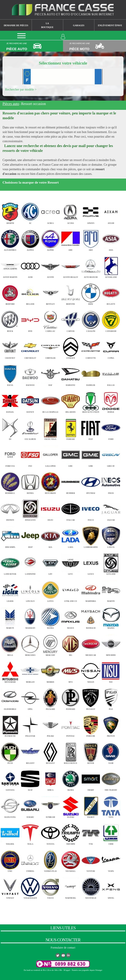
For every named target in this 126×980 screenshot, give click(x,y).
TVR (91, 833)
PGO (111, 698)
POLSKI (51, 725)
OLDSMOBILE (10, 698)
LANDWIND (30, 563)
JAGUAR (111, 509)
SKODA (71, 779)
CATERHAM (111, 320)
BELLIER (30, 293)
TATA (111, 806)
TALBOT (91, 806)
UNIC (10, 860)
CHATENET (10, 347)
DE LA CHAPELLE (51, 401)
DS (10, 428)
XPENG (111, 887)
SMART (91, 779)
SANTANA (10, 779)
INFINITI (10, 509)
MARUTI (10, 617)
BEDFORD (10, 293)
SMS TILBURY (111, 779)
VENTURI (91, 860)
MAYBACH (91, 617)
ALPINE (51, 239)
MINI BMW (111, 644)
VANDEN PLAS (51, 860)
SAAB (111, 752)
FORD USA (10, 455)
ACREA (51, 212)
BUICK (10, 320)
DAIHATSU (71, 374)
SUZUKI (71, 806)
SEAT (30, 779)
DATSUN (30, 401)
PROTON (111, 725)
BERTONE (71, 293)
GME (91, 455)
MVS (71, 671)
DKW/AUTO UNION (91, 401)
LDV (51, 563)
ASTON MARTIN (10, 266)
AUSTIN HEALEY (71, 266)
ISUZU (51, 509)
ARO (91, 239)
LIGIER (10, 590)
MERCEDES (30, 644)
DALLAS (111, 374)
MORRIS (51, 671)
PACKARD (51, 698)
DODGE (111, 401)
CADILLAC (51, 320)
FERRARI (71, 428)
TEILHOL (10, 833)
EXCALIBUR (30, 428)
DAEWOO (30, 374)
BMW (91, 293)
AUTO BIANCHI (91, 266)
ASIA (111, 239)
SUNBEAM (51, 806)
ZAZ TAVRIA (30, 914)
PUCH (10, 752)
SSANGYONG (10, 806)
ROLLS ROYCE (71, 752)
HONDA (30, 482)
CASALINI (91, 320)
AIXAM (111, 212)
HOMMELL (10, 482)
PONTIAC (71, 725)
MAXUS (71, 617)
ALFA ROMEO (10, 239)
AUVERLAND (111, 266)
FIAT (91, 428)
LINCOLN (30, 590)
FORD (111, 428)
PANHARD (71, 698)
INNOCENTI (30, 509)
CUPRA (111, 347)
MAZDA (111, 617)
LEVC (71, 563)
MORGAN (30, 671)
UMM (111, 833)
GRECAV (111, 455)
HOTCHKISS (51, 482)
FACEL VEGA (51, 428)
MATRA (51, 617)
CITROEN (71, 347)
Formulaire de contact (63, 948)
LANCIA (111, 536)
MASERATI (30, 617)
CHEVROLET (30, 347)
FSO (30, 455)
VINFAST (10, 887)
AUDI (30, 266)
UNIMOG (30, 860)
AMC (71, 239)
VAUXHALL (71, 860)
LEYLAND (111, 563)
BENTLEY (51, 293)
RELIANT (30, 752)
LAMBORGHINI (91, 536)
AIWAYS (91, 212)
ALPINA (30, 239)
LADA (71, 536)
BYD (30, 320)
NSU (111, 671)
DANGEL (10, 401)
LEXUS (91, 563)
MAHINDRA (91, 590)
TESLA (30, 833)
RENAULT (51, 752)
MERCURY (51, 644)
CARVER (71, 320)
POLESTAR (30, 725)
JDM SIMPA (10, 536)
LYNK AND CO (71, 590)
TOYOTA (51, 833)
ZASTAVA (10, 914)
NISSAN (91, 671)
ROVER (91, 752)
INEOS (111, 482)
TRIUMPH (71, 833)
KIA (51, 536)
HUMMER (71, 482)
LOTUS (51, 590)
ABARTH (10, 212)
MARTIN (111, 590)
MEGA (10, 644)
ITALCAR (71, 509)
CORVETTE (91, 347)
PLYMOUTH (10, 725)
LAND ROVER (10, 563)
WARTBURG (71, 887)
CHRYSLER (51, 347)
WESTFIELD (91, 887)
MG (71, 644)
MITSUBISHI (10, 671)
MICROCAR (91, 644)
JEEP (30, 536)
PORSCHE (91, 725)
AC (30, 212)
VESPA (111, 860)
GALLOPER (51, 455)
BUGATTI (111, 293)
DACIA (10, 374)
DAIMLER (91, 374)
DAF (51, 374)
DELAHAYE (71, 401)
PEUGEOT (91, 698)
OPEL (30, 698)
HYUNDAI (91, 482)
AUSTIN (51, 266)
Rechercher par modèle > (21, 89)
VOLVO (51, 887)
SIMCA (51, 779)
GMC (71, 455)
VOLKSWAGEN (30, 887)
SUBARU (30, 806)
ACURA (71, 212)
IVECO (91, 509)
